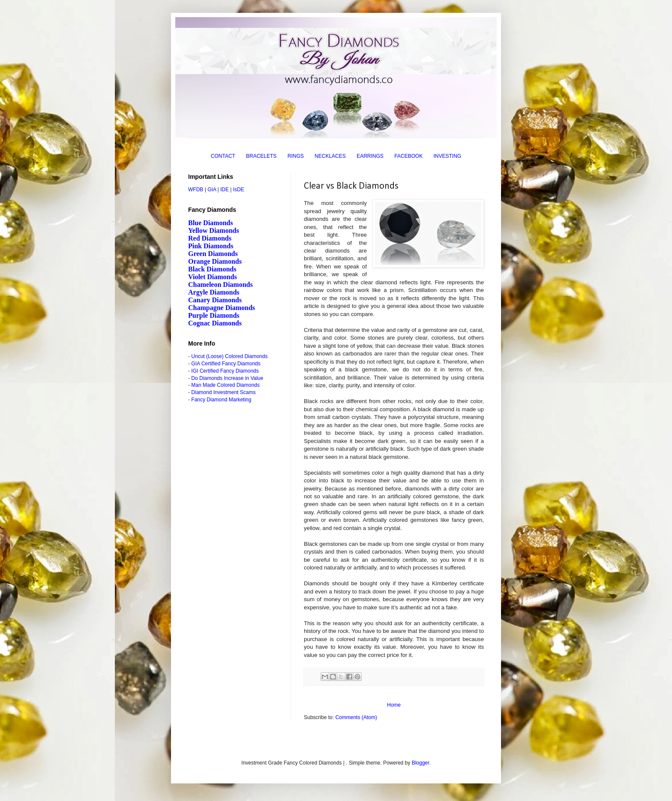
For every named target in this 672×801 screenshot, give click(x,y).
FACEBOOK (408, 156)
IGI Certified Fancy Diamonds (225, 371)
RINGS (296, 156)
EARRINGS (370, 156)
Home (394, 705)
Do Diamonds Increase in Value (227, 378)
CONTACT (223, 156)
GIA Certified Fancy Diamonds (226, 364)
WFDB (196, 190)
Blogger (421, 763)
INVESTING (448, 156)
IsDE (239, 190)
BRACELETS (261, 156)
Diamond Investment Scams (223, 392)
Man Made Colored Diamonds (225, 385)
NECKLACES (330, 156)
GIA (212, 190)
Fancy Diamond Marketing (221, 400)
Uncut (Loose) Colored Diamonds (229, 356)
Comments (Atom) (356, 717)
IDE (225, 190)
